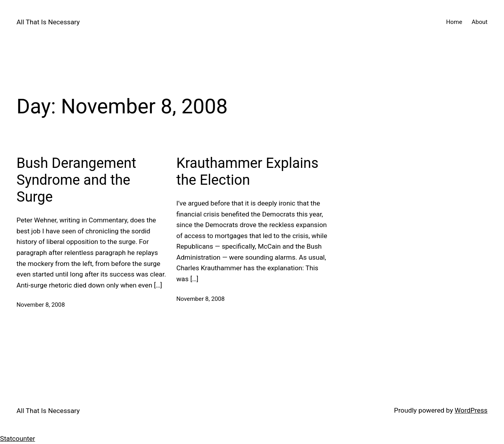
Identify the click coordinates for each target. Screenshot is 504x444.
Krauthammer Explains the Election (247, 172)
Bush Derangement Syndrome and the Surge (76, 180)
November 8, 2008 (41, 305)
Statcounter (17, 439)
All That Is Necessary (48, 22)
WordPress (471, 410)
